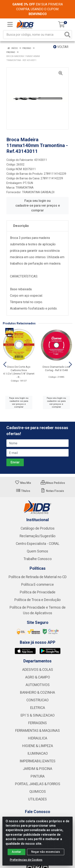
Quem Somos (37, 551)
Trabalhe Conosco (38, 559)
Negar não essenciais (46, 852)
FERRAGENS (37, 723)
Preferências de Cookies (26, 860)
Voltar (61, 47)
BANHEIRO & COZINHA (37, 692)
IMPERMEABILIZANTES (37, 761)
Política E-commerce (37, 585)
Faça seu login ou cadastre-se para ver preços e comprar (38, 206)
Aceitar (16, 852)
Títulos (23, 491)
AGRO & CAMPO (38, 677)
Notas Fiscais (52, 491)
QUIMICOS (38, 792)
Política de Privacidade (38, 592)
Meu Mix (23, 483)
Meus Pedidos (53, 483)
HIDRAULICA (38, 738)
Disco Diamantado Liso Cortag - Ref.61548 (56, 368)
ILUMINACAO (38, 753)
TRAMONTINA (25, 188)
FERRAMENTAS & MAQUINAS (37, 731)
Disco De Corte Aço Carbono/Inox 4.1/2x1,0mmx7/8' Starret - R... (19, 372)
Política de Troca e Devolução (37, 600)
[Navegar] (5, 364)
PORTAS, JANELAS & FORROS (38, 784)
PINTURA (38, 776)
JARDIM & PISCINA (37, 769)
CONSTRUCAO (37, 700)
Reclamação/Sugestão (37, 536)
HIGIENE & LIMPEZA (38, 746)
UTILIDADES (37, 799)
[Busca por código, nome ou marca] (33, 35)
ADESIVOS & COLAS (38, 670)
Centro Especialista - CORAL (38, 544)
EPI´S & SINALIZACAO (38, 715)
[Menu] (10, 24)
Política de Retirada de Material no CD (38, 577)
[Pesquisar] (67, 35)
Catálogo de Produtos (38, 528)
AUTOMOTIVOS (38, 685)
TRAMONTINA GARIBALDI (38, 192)
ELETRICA (38, 708)
